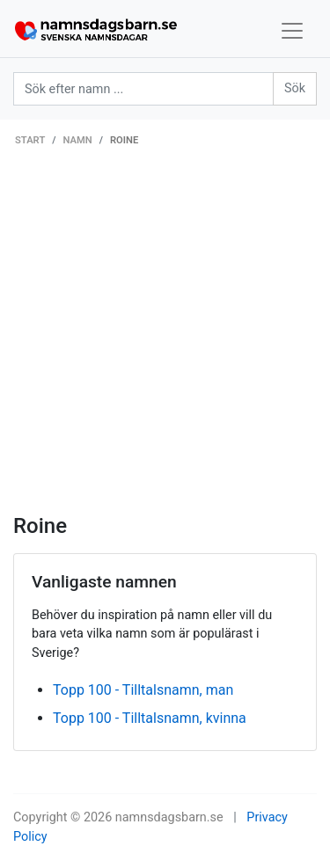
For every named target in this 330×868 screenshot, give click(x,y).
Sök (295, 88)
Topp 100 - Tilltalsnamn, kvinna (150, 718)
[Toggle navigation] (292, 31)
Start (30, 140)
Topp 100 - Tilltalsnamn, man (143, 690)
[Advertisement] (165, 340)
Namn (78, 140)
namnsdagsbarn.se (169, 817)
